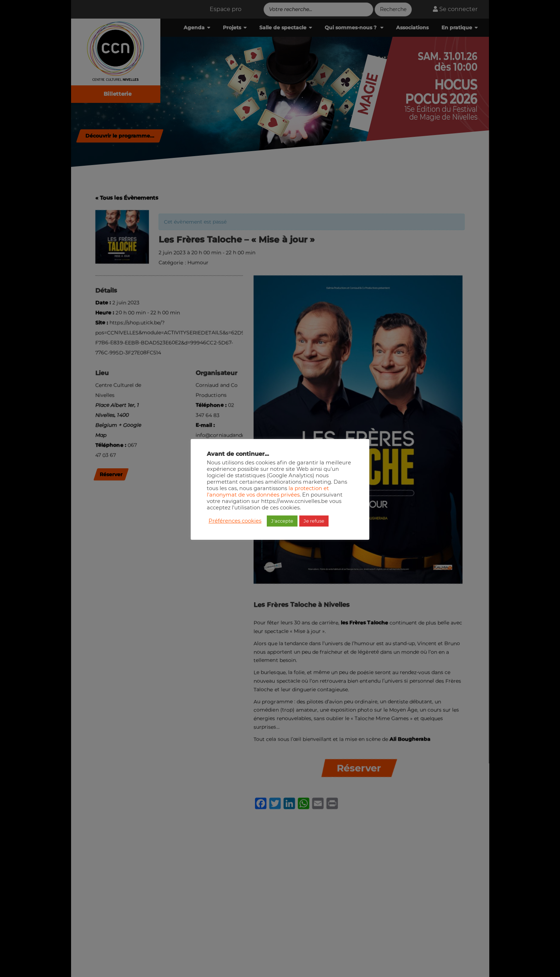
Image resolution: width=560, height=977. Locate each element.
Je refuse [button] (314, 521)
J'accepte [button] (282, 521)
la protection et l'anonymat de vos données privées (268, 492)
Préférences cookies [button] (235, 521)
